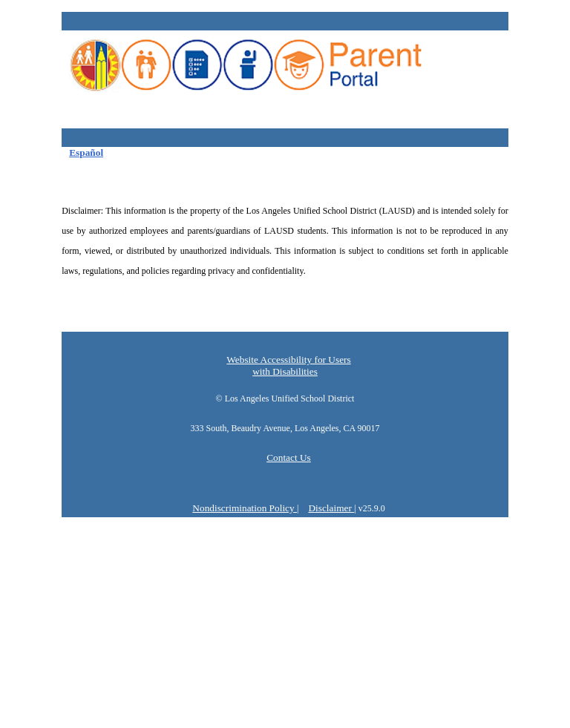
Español (86, 153)
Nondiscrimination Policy (245, 508)
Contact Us (289, 458)
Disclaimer (331, 508)
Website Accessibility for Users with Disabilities (288, 365)
